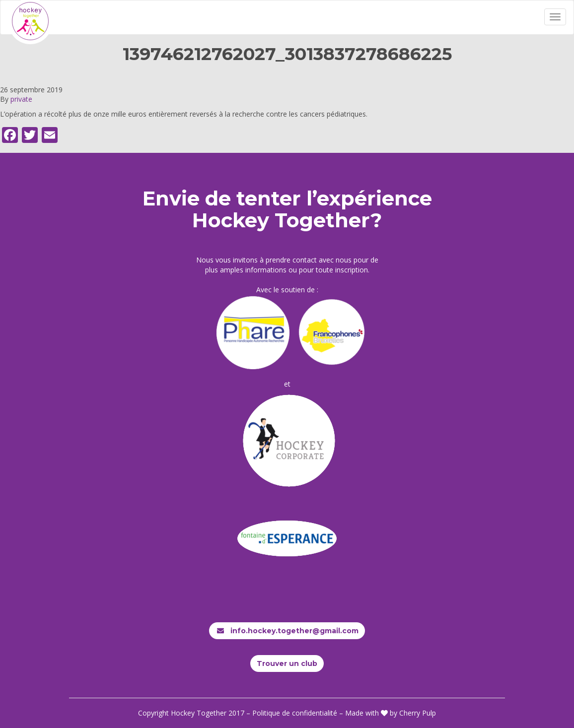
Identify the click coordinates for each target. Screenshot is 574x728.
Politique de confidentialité (295, 713)
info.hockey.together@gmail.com (287, 631)
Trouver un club (287, 663)
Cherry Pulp (418, 713)
